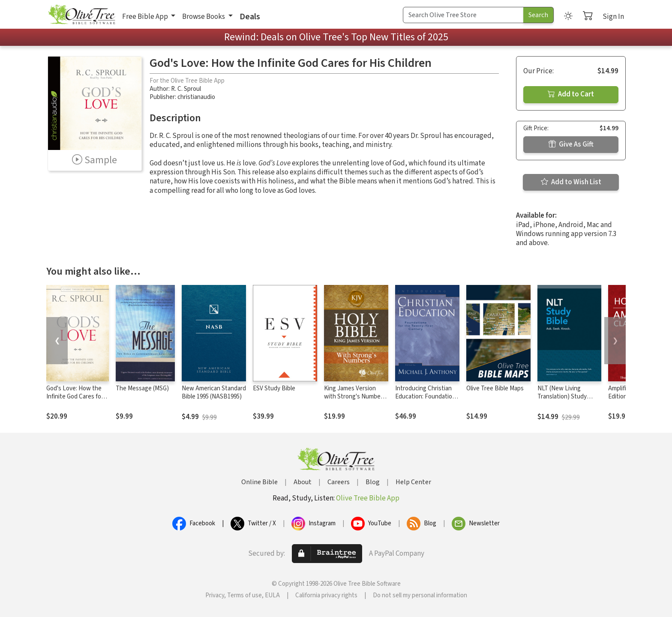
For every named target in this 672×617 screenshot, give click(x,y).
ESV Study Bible (274, 388)
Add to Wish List (571, 182)
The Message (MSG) (142, 388)
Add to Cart (571, 94)
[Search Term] (463, 15)
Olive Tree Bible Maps (495, 388)
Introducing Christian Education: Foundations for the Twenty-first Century (427, 401)
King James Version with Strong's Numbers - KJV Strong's (355, 397)
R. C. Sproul (186, 89)
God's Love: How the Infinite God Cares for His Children (75, 397)
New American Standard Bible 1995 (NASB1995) (214, 392)
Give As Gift (571, 144)
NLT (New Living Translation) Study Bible (562, 397)
